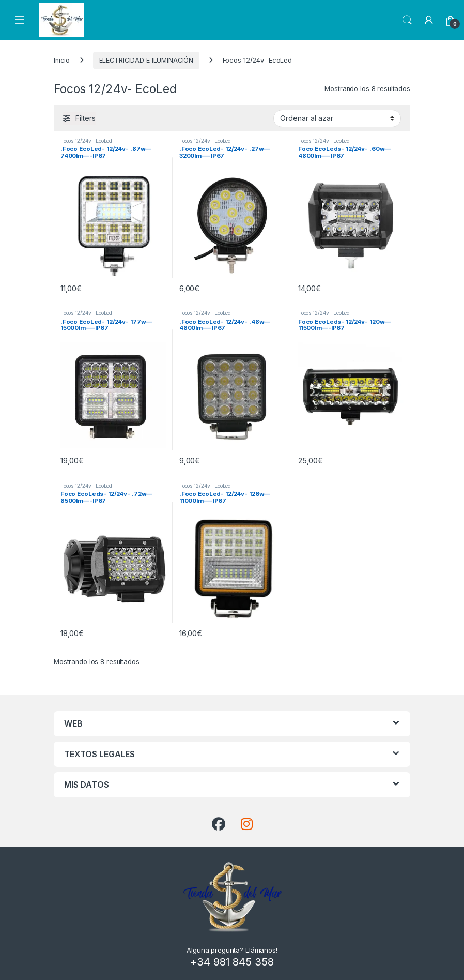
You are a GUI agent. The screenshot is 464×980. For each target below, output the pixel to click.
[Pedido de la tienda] (337, 118)
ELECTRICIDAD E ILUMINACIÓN (146, 60)
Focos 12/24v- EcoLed (86, 141)
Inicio (62, 60)
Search (407, 20)
